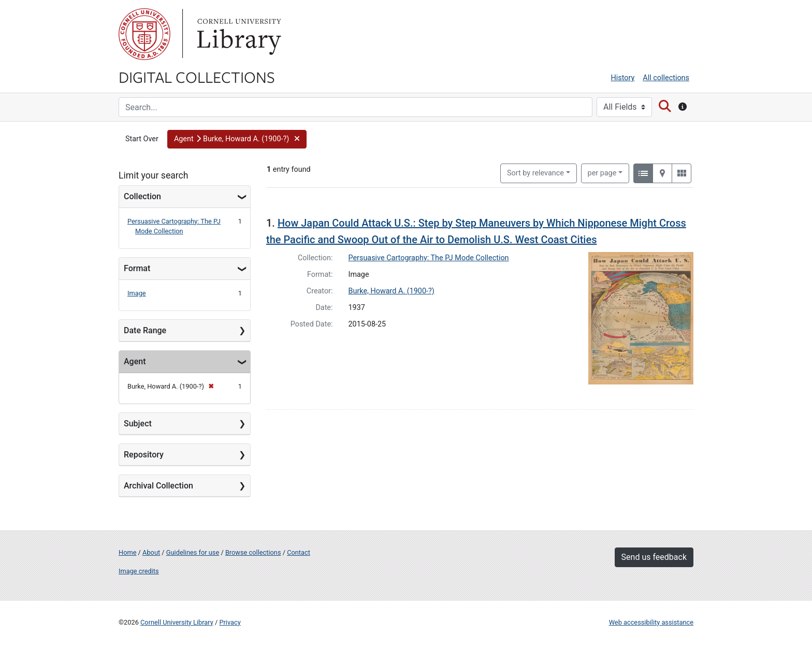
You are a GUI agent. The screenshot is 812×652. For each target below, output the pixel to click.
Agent (135, 361)
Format (137, 268)
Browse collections (253, 552)
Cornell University (144, 34)
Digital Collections (197, 77)
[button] (237, 139)
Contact (299, 552)
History (623, 78)
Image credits (139, 571)
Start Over (142, 139)
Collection (142, 196)
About (151, 552)
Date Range (145, 330)
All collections (666, 78)
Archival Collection (158, 486)
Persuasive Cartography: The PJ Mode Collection (429, 258)
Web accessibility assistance (651, 622)
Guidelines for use (193, 552)
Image (137, 293)
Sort (535, 173)
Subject (138, 424)
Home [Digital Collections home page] (127, 552)
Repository (144, 455)
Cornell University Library (177, 622)
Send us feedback (654, 557)
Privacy (230, 622)
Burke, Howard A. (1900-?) (392, 291)
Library (238, 34)
